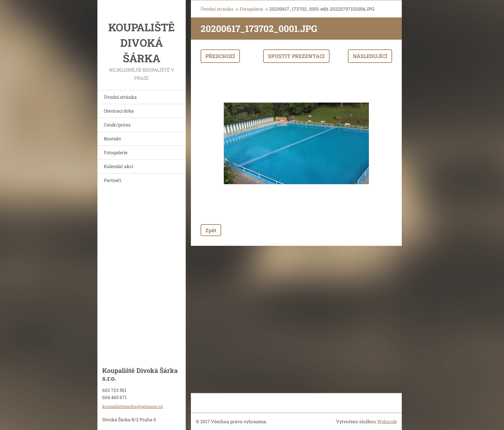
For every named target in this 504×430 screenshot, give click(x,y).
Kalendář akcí (119, 166)
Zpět (211, 230)
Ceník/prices (117, 125)
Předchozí (220, 56)
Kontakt (112, 139)
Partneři (113, 180)
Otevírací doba (119, 111)
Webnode (387, 421)
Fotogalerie (116, 152)
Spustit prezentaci (296, 56)
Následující (370, 56)
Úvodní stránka (120, 97)
